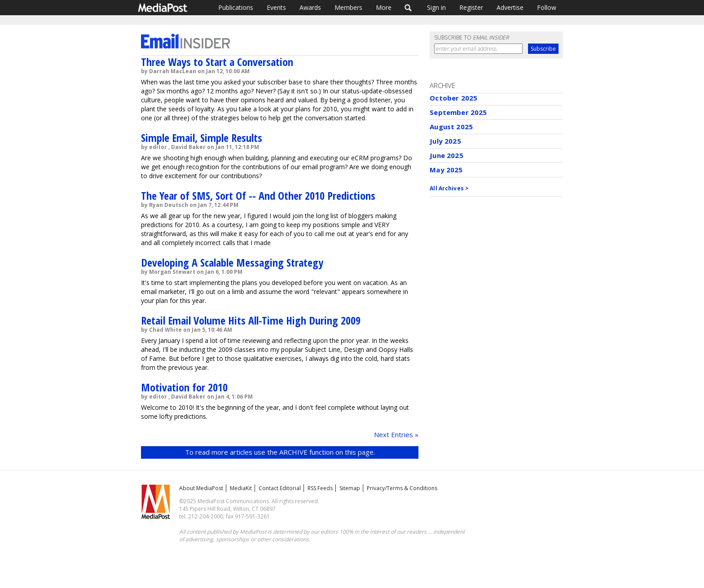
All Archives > (449, 188)
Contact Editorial (280, 488)
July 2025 (445, 141)
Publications (236, 7)
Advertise (510, 7)
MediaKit (241, 488)
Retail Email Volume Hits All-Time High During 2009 (251, 320)
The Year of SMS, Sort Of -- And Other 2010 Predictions (258, 195)
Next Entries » (396, 434)
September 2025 (458, 112)
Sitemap (350, 488)
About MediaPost (201, 488)
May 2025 (446, 170)
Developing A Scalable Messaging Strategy (232, 262)
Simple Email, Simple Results (202, 138)
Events (276, 7)
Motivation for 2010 (184, 387)
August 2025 (451, 127)
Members (348, 7)
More (384, 7)
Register (471, 7)
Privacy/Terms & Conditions (402, 488)
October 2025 (453, 98)
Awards (310, 7)
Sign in (436, 7)
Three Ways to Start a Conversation (217, 62)
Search (408, 8)
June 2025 (446, 155)
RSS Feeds (320, 488)
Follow (547, 7)
